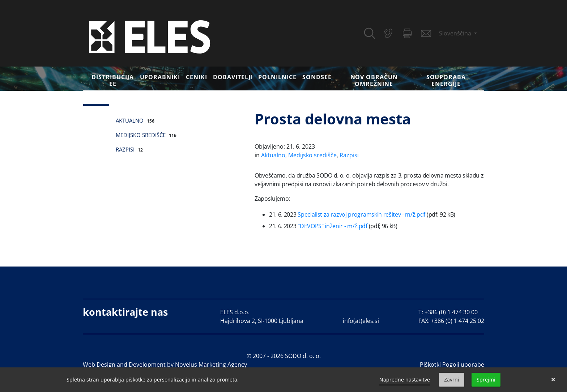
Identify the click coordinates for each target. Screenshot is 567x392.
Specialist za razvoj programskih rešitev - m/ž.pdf (361, 214)
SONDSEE (317, 77)
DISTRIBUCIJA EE (113, 80)
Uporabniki (160, 77)
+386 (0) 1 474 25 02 (458, 321)
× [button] (553, 380)
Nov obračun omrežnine (374, 80)
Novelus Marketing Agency (211, 365)
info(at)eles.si (361, 321)
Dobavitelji (233, 77)
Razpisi (125, 149)
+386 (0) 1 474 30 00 (451, 312)
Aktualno (130, 120)
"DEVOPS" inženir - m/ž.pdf (332, 226)
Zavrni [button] (452, 380)
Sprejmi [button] (486, 380)
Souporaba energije (446, 80)
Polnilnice (277, 77)
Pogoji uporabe (463, 365)
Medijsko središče (141, 135)
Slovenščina (456, 33)
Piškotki (430, 365)
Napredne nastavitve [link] (405, 380)
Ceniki (197, 77)
